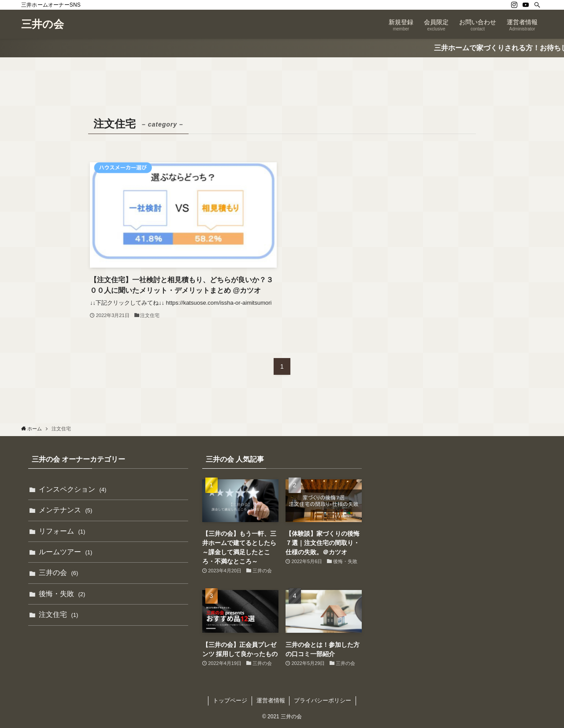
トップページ (230, 700)
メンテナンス (65, 510)
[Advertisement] (456, 517)
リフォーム (62, 531)
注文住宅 (58, 614)
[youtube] (526, 5)
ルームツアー (65, 552)
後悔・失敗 (62, 594)
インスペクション (72, 489)
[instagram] (514, 5)
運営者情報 (271, 700)
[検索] (537, 5)
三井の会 (43, 24)
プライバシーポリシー (323, 700)
